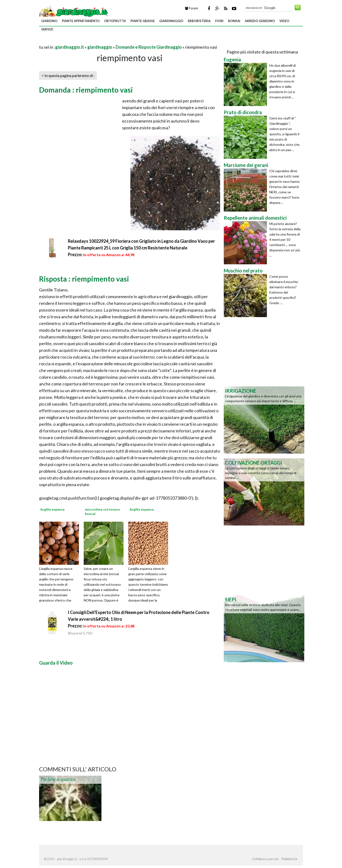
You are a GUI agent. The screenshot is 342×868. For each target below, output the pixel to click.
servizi (47, 29)
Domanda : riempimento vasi (86, 90)
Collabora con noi (265, 859)
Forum (192, 8)
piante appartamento (81, 21)
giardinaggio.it (70, 47)
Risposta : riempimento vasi (84, 279)
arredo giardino (260, 21)
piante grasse (143, 21)
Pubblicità (289, 859)
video (284, 21)
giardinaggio (171, 21)
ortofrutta (115, 21)
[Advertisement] (95, 41)
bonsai (234, 21)
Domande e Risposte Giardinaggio (149, 47)
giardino (49, 21)
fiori (219, 21)
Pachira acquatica (58, 779)
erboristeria (199, 21)
